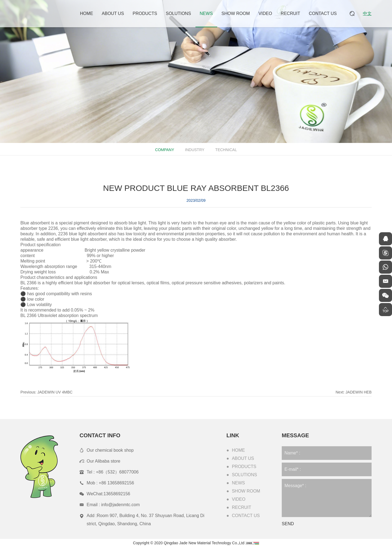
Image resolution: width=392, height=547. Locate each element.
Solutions (178, 13)
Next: (354, 399)
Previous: (46, 399)
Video (265, 13)
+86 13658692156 (116, 483)
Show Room (236, 13)
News (206, 13)
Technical (226, 150)
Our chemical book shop (110, 450)
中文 (367, 13)
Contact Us (323, 13)
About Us (113, 13)
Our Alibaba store (103, 461)
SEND (288, 524)
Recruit (290, 13)
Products (145, 13)
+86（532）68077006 (117, 472)
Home (87, 13)
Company (164, 150)
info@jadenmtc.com (121, 505)
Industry (194, 150)
